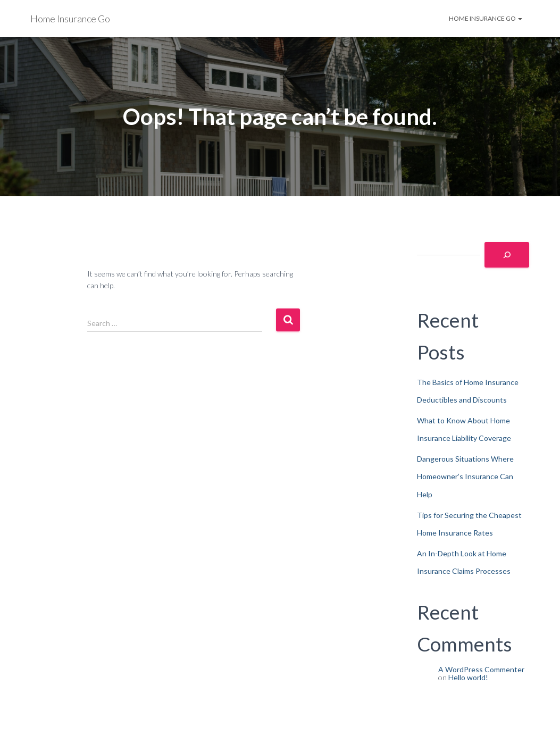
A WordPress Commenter (481, 669)
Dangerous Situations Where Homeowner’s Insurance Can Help (465, 477)
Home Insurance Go (486, 18)
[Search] (507, 255)
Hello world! (468, 677)
